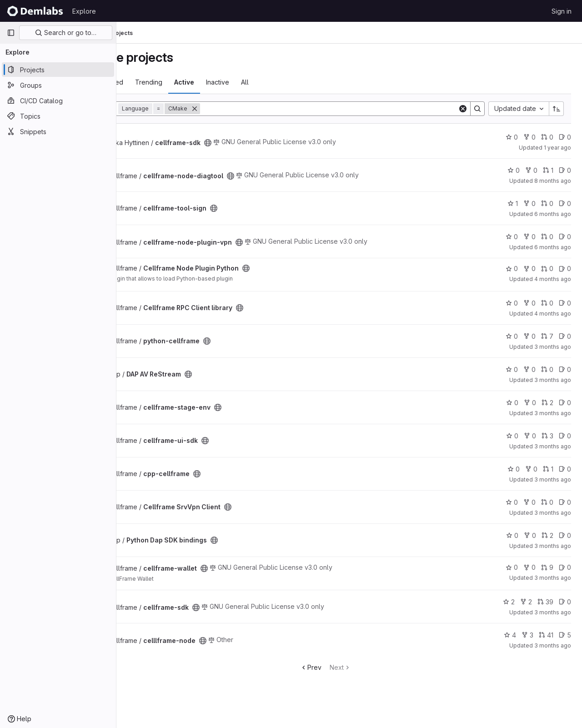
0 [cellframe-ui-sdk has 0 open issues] (565, 436)
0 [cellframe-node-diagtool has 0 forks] (531, 170)
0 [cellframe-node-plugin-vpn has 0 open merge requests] (547, 237)
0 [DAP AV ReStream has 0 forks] (529, 369)
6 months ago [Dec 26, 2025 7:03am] (553, 214)
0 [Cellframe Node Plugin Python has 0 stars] (512, 269)
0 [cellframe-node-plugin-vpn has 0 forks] (529, 237)
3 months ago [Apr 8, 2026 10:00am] (553, 347)
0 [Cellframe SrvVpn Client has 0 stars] (512, 502)
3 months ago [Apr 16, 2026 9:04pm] (553, 645)
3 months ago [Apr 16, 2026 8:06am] (553, 446)
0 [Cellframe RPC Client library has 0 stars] (512, 303)
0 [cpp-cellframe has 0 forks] (531, 469)
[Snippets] (58, 131)
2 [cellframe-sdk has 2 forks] (526, 602)
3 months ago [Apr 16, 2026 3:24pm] (553, 578)
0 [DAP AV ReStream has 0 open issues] (565, 369)
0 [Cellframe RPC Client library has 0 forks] (529, 303)
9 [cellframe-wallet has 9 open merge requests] (547, 567)
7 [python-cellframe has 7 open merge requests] (547, 336)
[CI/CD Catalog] (58, 100)
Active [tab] (232, 82)
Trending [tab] (196, 82)
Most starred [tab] (152, 82)
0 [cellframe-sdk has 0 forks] (529, 137)
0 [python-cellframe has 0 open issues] (565, 336)
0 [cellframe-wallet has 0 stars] (512, 567)
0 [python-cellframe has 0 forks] (529, 336)
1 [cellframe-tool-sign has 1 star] (513, 203)
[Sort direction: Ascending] (557, 109)
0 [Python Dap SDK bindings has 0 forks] (530, 535)
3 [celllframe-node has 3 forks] (527, 635)
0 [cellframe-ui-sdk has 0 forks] (530, 436)
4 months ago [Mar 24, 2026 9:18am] (553, 314)
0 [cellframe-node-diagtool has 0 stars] (514, 170)
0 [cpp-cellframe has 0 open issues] (565, 469)
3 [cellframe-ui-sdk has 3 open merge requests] (547, 436)
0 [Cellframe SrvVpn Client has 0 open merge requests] (547, 502)
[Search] (353, 109)
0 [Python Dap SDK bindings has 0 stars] (512, 535)
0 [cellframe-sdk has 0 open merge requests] (547, 137)
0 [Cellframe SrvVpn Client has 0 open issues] (565, 502)
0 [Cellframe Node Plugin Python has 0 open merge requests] (547, 269)
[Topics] (58, 116)
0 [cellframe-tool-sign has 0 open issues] (565, 203)
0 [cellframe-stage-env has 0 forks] (530, 403)
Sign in (562, 11)
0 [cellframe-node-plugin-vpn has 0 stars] (512, 237)
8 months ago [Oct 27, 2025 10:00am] (553, 181)
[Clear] (463, 109)
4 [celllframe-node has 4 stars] (510, 635)
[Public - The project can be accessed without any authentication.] (256, 143)
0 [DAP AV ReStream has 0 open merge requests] (547, 369)
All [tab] (293, 82)
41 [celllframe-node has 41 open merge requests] (546, 635)
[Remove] (242, 109)
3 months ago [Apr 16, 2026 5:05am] (553, 380)
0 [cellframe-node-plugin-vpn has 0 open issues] (565, 237)
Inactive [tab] (265, 82)
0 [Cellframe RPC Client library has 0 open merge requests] (547, 303)
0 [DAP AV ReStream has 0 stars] (512, 369)
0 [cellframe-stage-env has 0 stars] (512, 403)
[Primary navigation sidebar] (11, 33)
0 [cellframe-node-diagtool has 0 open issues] (565, 170)
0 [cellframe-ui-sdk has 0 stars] (512, 436)
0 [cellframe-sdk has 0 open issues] (565, 137)
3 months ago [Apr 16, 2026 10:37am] (553, 513)
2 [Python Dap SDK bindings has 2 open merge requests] (547, 535)
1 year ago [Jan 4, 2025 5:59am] (557, 148)
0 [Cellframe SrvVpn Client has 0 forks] (529, 502)
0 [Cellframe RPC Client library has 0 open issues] (565, 303)
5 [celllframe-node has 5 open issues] (565, 635)
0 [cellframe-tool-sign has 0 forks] (529, 203)
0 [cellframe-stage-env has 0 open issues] (565, 403)
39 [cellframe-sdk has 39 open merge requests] (545, 602)
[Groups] (58, 85)
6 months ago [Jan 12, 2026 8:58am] (553, 247)
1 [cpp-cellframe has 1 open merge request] (548, 469)
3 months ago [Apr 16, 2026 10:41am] (553, 546)
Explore (84, 11)
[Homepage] (35, 11)
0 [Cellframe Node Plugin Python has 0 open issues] (565, 269)
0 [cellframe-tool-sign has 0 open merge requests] (547, 203)
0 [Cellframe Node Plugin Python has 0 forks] (529, 269)
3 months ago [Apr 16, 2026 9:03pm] (553, 612)
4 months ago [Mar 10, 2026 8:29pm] (553, 279)
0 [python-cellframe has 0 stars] (512, 336)
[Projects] (58, 70)
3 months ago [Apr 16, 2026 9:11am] (553, 479)
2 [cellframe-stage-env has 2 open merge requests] (547, 403)
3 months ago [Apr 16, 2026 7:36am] (553, 413)
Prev (334, 667)
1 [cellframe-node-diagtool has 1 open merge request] (548, 170)
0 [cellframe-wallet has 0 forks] (529, 567)
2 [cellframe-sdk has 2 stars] (509, 602)
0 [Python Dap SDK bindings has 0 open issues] (565, 535)
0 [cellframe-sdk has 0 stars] (512, 137)
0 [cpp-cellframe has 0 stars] (514, 469)
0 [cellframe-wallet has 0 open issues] (565, 567)
